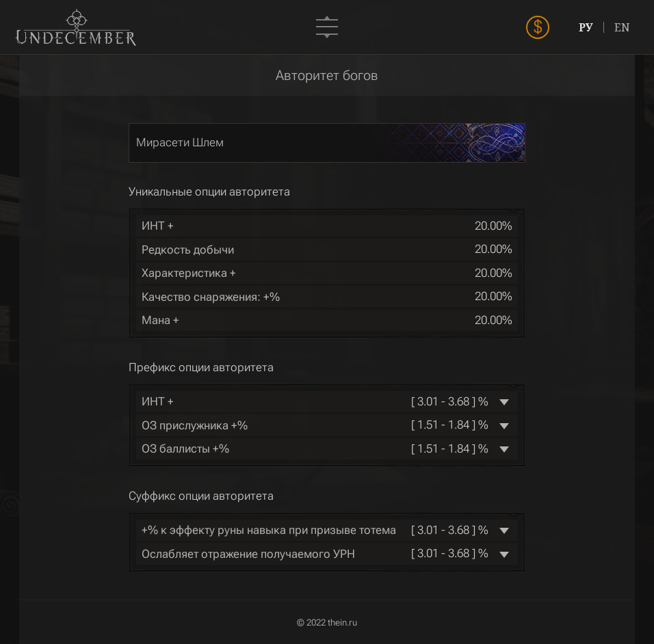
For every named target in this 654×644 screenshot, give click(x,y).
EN (622, 27)
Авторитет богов (327, 75)
